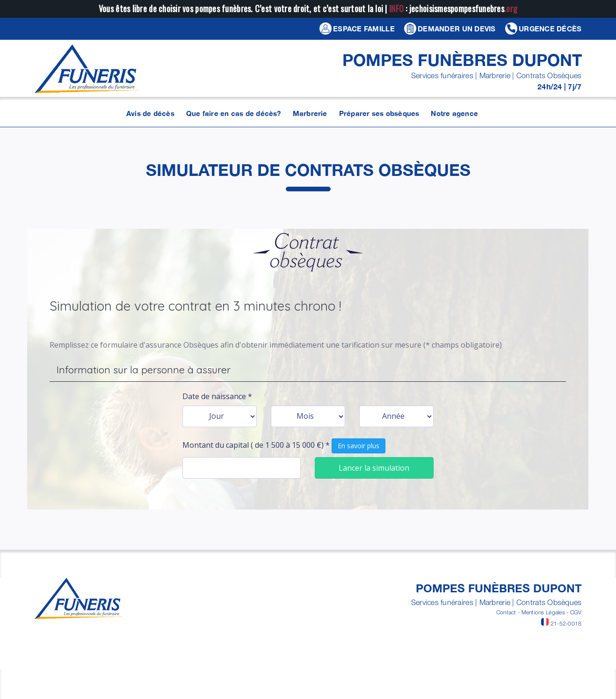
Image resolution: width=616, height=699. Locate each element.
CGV (576, 612)
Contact (506, 612)
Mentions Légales (543, 612)
